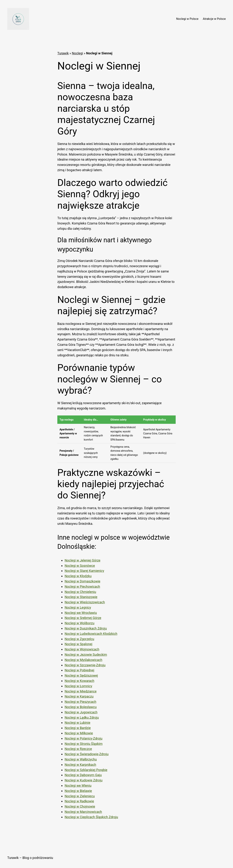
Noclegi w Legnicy (78, 607)
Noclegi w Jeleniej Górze (82, 560)
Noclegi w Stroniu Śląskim (84, 744)
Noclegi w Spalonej (78, 644)
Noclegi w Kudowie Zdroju (84, 780)
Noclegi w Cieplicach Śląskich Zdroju (91, 817)
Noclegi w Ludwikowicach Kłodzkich (91, 634)
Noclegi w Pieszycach (80, 702)
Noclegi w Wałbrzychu (81, 759)
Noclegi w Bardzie (78, 728)
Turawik (63, 53)
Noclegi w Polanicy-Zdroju (83, 738)
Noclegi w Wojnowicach (82, 649)
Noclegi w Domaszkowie (82, 581)
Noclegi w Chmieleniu (80, 592)
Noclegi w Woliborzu (79, 623)
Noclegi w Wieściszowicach (85, 602)
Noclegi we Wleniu (78, 786)
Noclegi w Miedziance (81, 691)
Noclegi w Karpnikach (80, 765)
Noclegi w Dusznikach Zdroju (86, 628)
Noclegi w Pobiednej (79, 670)
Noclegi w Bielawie (78, 791)
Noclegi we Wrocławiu (81, 613)
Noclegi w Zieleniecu (80, 796)
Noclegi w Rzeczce (78, 749)
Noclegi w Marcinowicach (83, 812)
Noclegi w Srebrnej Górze (83, 618)
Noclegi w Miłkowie (79, 733)
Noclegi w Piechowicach (82, 587)
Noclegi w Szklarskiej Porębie (86, 770)
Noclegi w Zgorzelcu (79, 639)
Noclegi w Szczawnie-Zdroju (85, 665)
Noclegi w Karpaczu (79, 696)
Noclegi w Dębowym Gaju (83, 775)
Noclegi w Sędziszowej (81, 675)
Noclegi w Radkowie (79, 801)
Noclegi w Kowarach (79, 681)
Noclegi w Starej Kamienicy (84, 571)
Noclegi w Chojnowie (80, 806)
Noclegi (77, 53)
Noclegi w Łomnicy (78, 686)
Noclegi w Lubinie (77, 723)
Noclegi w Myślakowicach (83, 660)
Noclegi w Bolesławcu (81, 707)
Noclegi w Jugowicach (81, 712)
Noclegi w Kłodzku (78, 576)
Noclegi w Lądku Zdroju (82, 717)
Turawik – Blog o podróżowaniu (30, 858)
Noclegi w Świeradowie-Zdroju (87, 754)
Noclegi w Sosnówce (80, 566)
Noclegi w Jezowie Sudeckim (86, 655)
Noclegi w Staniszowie (81, 597)
